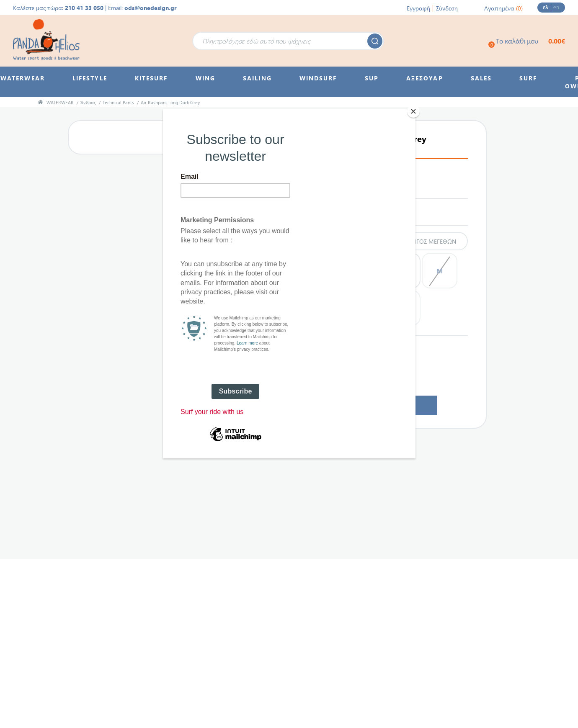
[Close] (413, 111)
